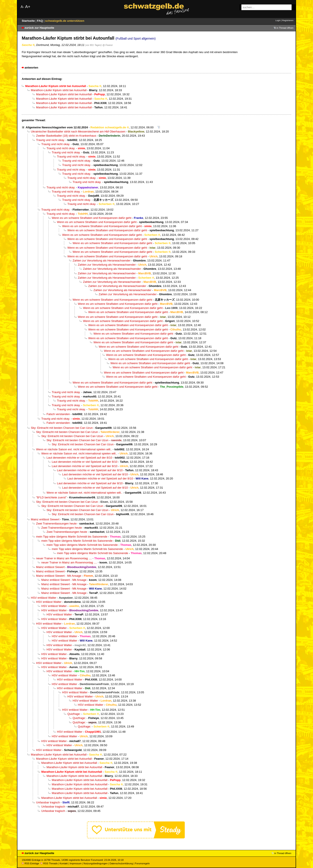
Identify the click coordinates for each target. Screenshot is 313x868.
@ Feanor (107, 45)
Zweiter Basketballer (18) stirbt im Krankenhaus (66, 136)
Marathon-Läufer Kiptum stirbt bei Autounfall (59, 90)
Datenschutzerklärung (121, 863)
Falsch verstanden (58, 414)
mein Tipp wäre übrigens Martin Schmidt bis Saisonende (72, 537)
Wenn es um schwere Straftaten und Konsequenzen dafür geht (92, 218)
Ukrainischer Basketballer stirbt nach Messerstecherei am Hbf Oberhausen (78, 132)
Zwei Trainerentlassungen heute (56, 524)
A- (22, 7)
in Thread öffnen (285, 28)
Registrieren (288, 20)
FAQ (40, 21)
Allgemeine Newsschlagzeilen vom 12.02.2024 (57, 127)
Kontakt (64, 863)
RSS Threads (49, 863)
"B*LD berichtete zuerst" (51, 497)
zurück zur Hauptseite (39, 28)
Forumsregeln (142, 863)
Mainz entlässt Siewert (45, 519)
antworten (31, 68)
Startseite (29, 21)
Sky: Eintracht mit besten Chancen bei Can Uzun (62, 428)
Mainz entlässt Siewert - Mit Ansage (59, 576)
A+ (28, 7)
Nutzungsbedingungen (96, 863)
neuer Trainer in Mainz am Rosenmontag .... (64, 558)
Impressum (76, 863)
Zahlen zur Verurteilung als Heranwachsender (102, 261)
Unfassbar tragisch (48, 802)
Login (278, 20)
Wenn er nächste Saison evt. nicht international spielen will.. (74, 449)
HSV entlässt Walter (44, 598)
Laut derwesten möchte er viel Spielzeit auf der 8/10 (79, 458)
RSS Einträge (30, 863)
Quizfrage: (74, 714)
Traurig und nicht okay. (50, 140)
